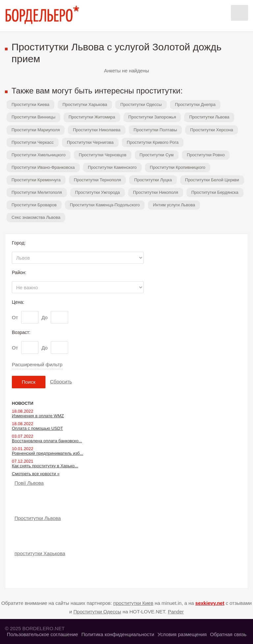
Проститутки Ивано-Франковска (43, 167)
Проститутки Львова (209, 117)
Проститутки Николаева (97, 130)
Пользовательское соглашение (42, 634)
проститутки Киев (133, 603)
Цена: (18, 302)
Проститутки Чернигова (90, 142)
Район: (19, 272)
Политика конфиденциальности (118, 634)
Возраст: (21, 332)
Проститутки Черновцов (103, 155)
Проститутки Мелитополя (37, 192)
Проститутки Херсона (211, 130)
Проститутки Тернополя (97, 180)
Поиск (29, 382)
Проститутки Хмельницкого (39, 155)
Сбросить (61, 382)
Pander (176, 612)
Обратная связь (228, 634)
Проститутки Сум (157, 155)
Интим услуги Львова (174, 205)
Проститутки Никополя (156, 192)
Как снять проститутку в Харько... (45, 466)
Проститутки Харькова (85, 104)
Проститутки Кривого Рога (153, 142)
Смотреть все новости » (36, 474)
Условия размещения (182, 634)
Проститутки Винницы (33, 117)
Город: (19, 243)
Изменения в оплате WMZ (38, 416)
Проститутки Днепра (195, 104)
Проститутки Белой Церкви (212, 180)
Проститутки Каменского (112, 167)
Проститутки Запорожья (152, 117)
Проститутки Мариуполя (36, 130)
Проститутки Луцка (153, 180)
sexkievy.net (210, 603)
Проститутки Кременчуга (36, 180)
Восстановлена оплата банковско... (47, 441)
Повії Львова (29, 483)
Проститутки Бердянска (215, 192)
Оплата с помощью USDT (37, 428)
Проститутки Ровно (206, 155)
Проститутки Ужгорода (98, 192)
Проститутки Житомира (92, 117)
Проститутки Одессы (141, 104)
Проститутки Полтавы (155, 130)
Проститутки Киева (30, 104)
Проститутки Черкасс (33, 142)
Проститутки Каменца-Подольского (105, 205)
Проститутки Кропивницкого (178, 167)
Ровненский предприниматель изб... (48, 453)
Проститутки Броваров (34, 205)
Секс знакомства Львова (36, 217)
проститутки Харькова (40, 553)
